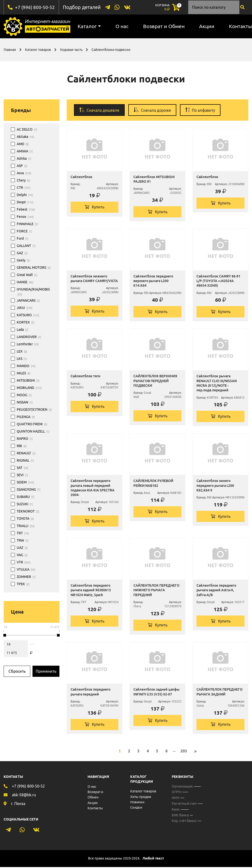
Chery (23, 180)
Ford (22, 238)
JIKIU (24, 308)
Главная (10, 50)
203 (184, 752)
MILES (24, 373)
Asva (24, 173)
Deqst (25, 202)
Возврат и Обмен (164, 26)
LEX (22, 351)
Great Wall (27, 275)
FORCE (24, 231)
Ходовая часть (71, 50)
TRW (23, 540)
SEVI (22, 475)
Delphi (25, 195)
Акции (207, 26)
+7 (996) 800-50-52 (35, 7)
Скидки (136, 808)
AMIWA (25, 151)
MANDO (26, 366)
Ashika (24, 158)
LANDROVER (29, 337)
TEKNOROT (28, 511)
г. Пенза (18, 804)
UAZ (22, 548)
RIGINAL (25, 460)
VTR (24, 562)
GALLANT (26, 246)
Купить (94, 207)
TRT (23, 533)
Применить (46, 671)
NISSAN (25, 402)
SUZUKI (25, 504)
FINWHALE (27, 224)
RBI (22, 446)
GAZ (22, 253)
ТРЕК (23, 584)
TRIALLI (25, 526)
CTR (24, 188)
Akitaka (25, 137)
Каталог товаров (38, 50)
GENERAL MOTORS (34, 268)
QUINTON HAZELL (33, 431)
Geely (23, 260)
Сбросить (17, 671)
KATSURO (28, 315)
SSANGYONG (28, 489)
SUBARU (25, 497)
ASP (22, 166)
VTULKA (26, 569)
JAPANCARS (28, 300)
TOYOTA (25, 519)
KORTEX (25, 322)
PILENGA (26, 417)
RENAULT (26, 453)
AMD (23, 144)
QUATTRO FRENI (32, 424)
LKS (22, 359)
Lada (22, 330)
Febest (26, 209)
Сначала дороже (152, 110)
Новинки (137, 803)
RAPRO (25, 439)
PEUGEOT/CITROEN (34, 410)
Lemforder (28, 344)
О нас (122, 26)
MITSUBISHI (28, 380)
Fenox (25, 217)
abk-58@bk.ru (24, 796)
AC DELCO (27, 129)
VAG (22, 555)
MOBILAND (29, 388)
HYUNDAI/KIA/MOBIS (33, 292)
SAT (22, 468)
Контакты (95, 809)
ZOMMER (26, 577)
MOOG (24, 395)
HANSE (25, 282)
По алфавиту (200, 110)
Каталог (87, 26)
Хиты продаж (141, 797)
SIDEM (25, 482)
